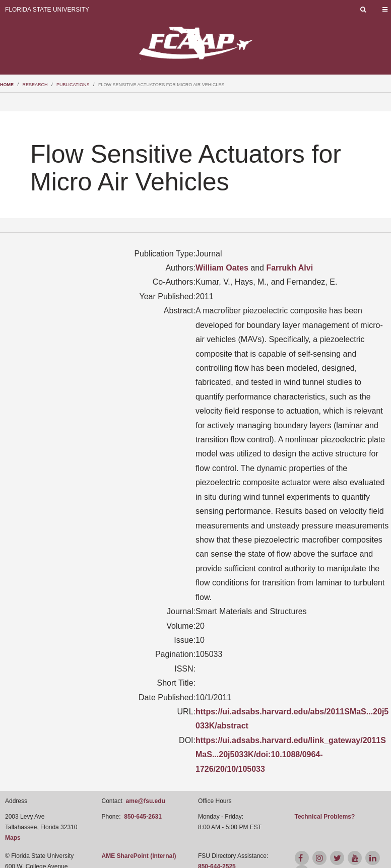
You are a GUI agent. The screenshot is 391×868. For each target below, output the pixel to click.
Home (7, 85)
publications (73, 85)
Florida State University (47, 10)
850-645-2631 (143, 817)
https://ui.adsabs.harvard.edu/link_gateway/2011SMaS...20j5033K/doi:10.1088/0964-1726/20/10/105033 (291, 755)
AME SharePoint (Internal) (139, 856)
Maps (13, 838)
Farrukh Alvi (289, 268)
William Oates (222, 268)
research (35, 85)
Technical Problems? (325, 817)
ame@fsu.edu (146, 801)
